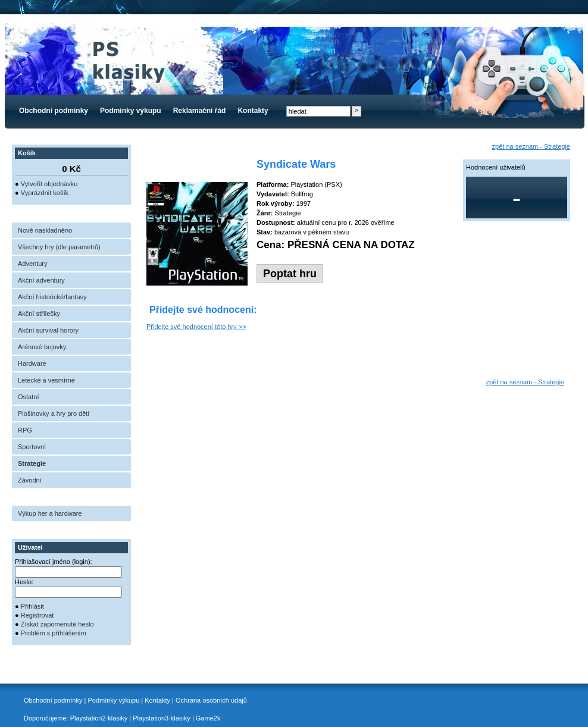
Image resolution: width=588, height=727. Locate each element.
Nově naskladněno (45, 230)
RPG (25, 430)
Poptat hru (290, 274)
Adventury (33, 264)
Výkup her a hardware (50, 513)
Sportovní (32, 447)
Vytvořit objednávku (49, 184)
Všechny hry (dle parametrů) (59, 247)
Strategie (32, 463)
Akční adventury (41, 280)
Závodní (30, 480)
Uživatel (30, 547)
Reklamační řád (200, 111)
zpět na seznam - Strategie (531, 146)
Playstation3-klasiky (162, 718)
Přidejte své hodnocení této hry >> (196, 327)
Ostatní (28, 397)
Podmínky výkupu (131, 111)
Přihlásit (32, 606)
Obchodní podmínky (54, 111)
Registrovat (37, 615)
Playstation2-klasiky (99, 718)
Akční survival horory (48, 330)
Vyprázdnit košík (45, 193)
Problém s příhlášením (54, 633)
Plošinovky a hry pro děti (54, 413)
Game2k (208, 718)
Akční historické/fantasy (52, 297)
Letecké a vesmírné (46, 380)
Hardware (32, 363)
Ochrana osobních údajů (211, 700)
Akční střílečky (39, 314)
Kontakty (253, 111)
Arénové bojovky (42, 347)
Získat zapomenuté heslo (57, 624)
